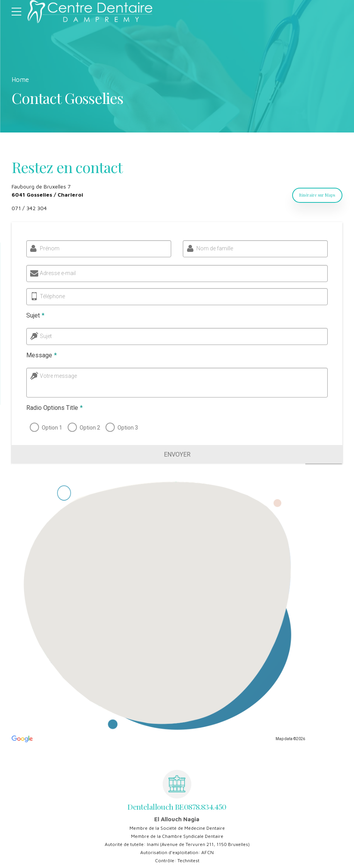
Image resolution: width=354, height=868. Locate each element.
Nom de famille (214, 248)
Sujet (34, 315)
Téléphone (51, 296)
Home (20, 80)
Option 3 (127, 428)
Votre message (57, 376)
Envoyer (177, 454)
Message (40, 355)
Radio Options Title (53, 408)
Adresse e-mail (57, 273)
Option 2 (89, 428)
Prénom (49, 248)
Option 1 (51, 428)
